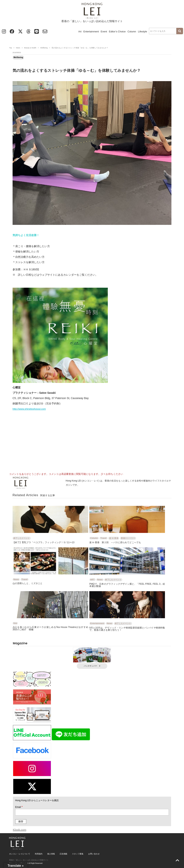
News (18, 48)
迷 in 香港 (114, 538)
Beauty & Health (30, 48)
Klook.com (20, 830)
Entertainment (91, 32)
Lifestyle (142, 32)
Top (10, 48)
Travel (103, 538)
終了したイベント (22, 538)
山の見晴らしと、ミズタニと (28, 583)
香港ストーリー (128, 538)
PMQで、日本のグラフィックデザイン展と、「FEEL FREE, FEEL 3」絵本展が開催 (127, 585)
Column (132, 32)
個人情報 (51, 854)
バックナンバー (92, 666)
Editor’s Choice (117, 32)
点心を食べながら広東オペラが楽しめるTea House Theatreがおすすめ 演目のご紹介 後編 (50, 628)
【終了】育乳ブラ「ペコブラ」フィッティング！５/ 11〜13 (44, 542)
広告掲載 (63, 854)
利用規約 (39, 854)
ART (92, 580)
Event (104, 32)
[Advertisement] (92, 440)
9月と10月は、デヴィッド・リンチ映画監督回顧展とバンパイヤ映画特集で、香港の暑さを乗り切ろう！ (127, 629)
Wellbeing (44, 48)
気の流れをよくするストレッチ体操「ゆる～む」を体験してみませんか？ (77, 70)
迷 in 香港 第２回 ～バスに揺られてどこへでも (115, 542)
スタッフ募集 (78, 854)
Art (80, 32)
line (15, 623)
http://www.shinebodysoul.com (29, 409)
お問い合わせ (94, 854)
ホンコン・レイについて (20, 854)
